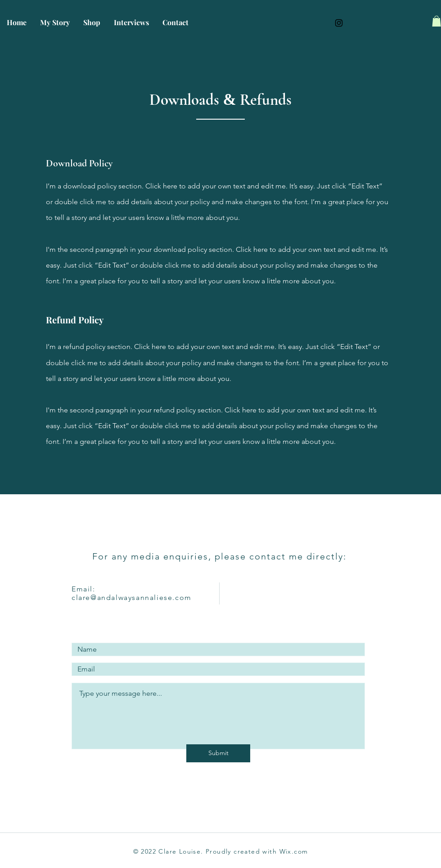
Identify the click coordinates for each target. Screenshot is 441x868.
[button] (436, 21)
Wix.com (294, 851)
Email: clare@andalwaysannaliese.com (132, 593)
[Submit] (218, 753)
